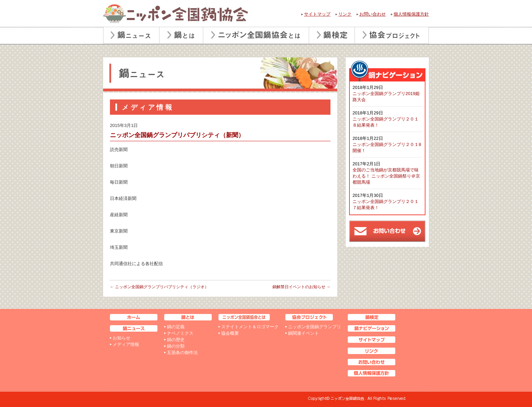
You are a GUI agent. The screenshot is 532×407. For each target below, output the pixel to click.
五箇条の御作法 (182, 353)
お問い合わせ (373, 14)
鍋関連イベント (303, 333)
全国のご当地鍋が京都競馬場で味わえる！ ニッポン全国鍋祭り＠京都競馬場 (386, 176)
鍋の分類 (176, 346)
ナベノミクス (180, 333)
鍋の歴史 (176, 340)
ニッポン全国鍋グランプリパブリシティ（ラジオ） (159, 287)
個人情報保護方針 (411, 14)
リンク (345, 14)
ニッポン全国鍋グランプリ (315, 327)
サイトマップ (317, 14)
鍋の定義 (176, 327)
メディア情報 (126, 344)
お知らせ (121, 338)
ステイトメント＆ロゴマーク (250, 327)
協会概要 (230, 333)
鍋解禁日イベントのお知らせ (301, 287)
